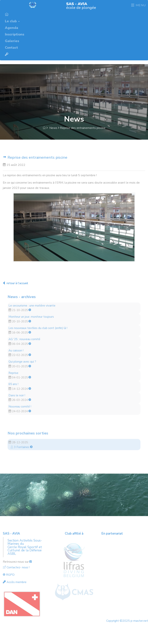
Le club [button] (12, 21)
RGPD (9, 575)
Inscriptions (15, 34)
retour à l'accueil (15, 283)
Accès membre (15, 582)
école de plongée (81, 5)
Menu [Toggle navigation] (139, 5)
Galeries (12, 41)
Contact (11, 47)
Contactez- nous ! (16, 567)
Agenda (12, 28)
